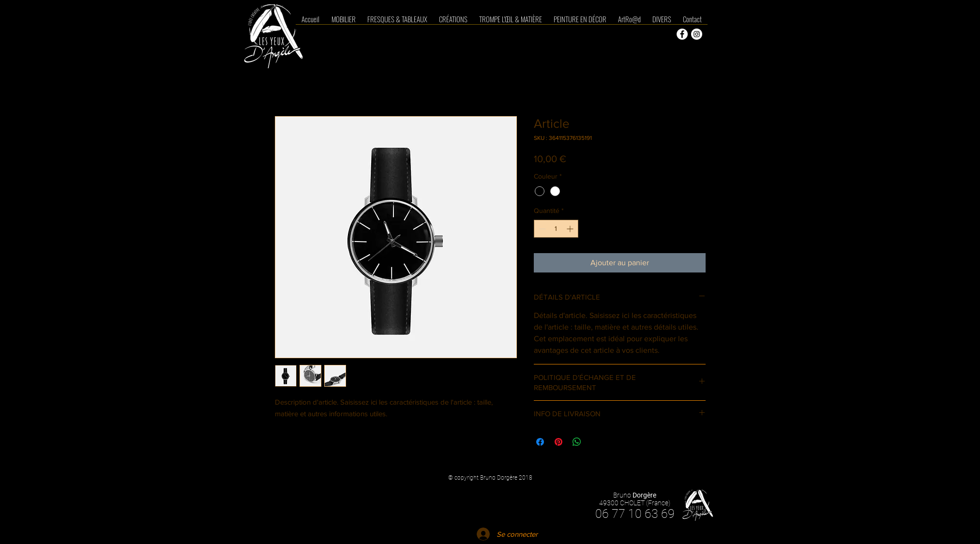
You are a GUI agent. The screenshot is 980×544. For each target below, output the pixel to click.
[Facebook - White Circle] (682, 34)
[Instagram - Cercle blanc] (697, 34)
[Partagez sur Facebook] (540, 442)
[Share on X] (595, 442)
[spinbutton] (556, 229)
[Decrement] (541, 229)
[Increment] (571, 229)
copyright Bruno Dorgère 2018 (493, 478)
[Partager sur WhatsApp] (577, 442)
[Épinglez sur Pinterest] (558, 442)
